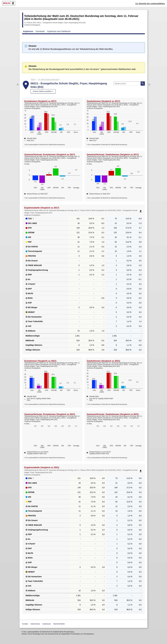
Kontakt (25, 624)
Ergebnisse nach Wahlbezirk (59, 31)
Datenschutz (35, 624)
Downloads (40, 31)
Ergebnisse (28, 31)
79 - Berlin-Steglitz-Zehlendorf (48, 80)
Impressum (47, 624)
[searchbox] (129, 84)
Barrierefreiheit (59, 624)
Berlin (33, 80)
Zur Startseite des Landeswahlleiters (150, 4)
